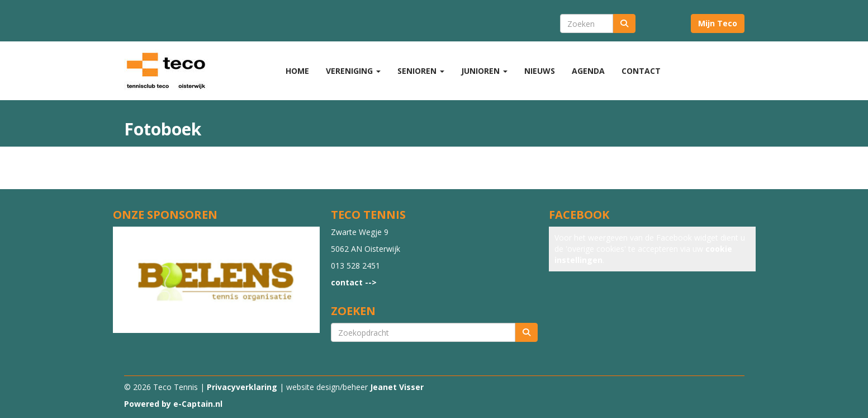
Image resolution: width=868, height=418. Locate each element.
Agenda (588, 71)
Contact (641, 71)
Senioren (421, 71)
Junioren (484, 71)
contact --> (354, 282)
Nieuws (540, 71)
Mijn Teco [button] (718, 23)
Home (297, 71)
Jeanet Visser (397, 387)
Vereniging (353, 71)
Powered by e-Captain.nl (173, 404)
